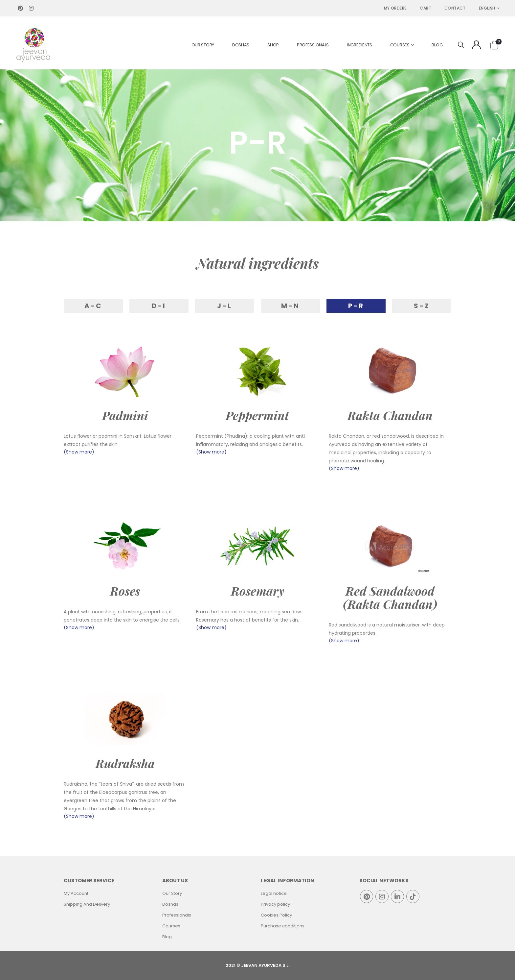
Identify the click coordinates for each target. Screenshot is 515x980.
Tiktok (413, 896)
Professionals (313, 45)
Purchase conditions (283, 926)
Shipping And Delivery (87, 904)
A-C (93, 306)
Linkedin (397, 896)
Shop (273, 45)
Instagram (382, 896)
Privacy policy (275, 904)
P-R (356, 306)
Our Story (203, 45)
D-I (159, 306)
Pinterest (367, 896)
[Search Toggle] (461, 45)
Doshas (241, 45)
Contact (455, 8)
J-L (225, 306)
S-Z (422, 306)
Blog (437, 45)
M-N (291, 306)
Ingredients (359, 45)
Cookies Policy (276, 915)
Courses (400, 45)
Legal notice (274, 893)
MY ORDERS (395, 8)
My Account (76, 893)
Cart (425, 8)
